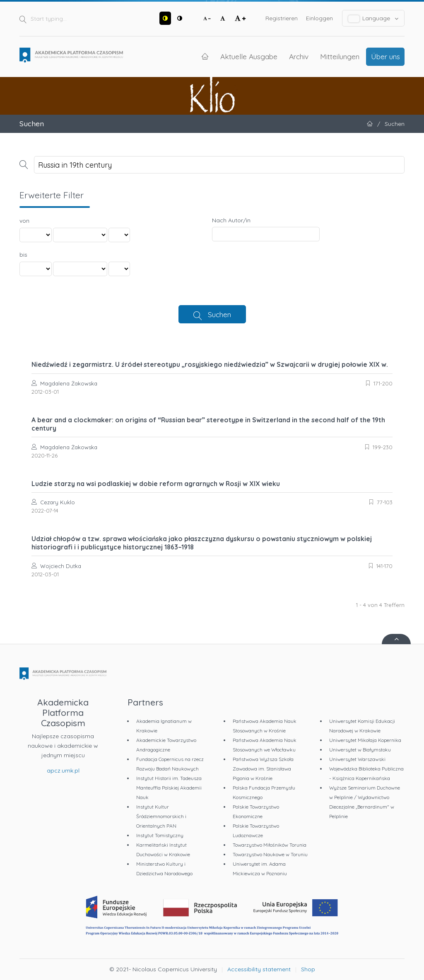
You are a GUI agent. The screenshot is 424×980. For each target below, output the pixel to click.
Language (373, 18)
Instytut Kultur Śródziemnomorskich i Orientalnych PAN (161, 816)
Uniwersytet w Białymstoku (360, 750)
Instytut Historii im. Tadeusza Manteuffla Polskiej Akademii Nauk (169, 788)
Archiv (299, 56)
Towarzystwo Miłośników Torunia (270, 845)
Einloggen (319, 18)
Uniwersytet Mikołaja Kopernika (365, 740)
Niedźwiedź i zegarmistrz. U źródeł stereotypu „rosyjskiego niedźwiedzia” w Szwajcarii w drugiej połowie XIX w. (210, 364)
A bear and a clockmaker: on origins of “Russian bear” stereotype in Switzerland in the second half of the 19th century (208, 424)
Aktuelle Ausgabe (249, 56)
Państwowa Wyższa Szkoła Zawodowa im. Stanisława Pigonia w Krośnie (263, 769)
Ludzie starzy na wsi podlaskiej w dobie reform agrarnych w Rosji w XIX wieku (156, 484)
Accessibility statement (259, 969)
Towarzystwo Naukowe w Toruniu (270, 854)
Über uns (385, 56)
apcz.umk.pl (63, 771)
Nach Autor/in (231, 220)
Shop (308, 969)
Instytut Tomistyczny (160, 835)
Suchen (219, 314)
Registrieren (282, 18)
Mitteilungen (340, 56)
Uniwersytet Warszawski (357, 759)
